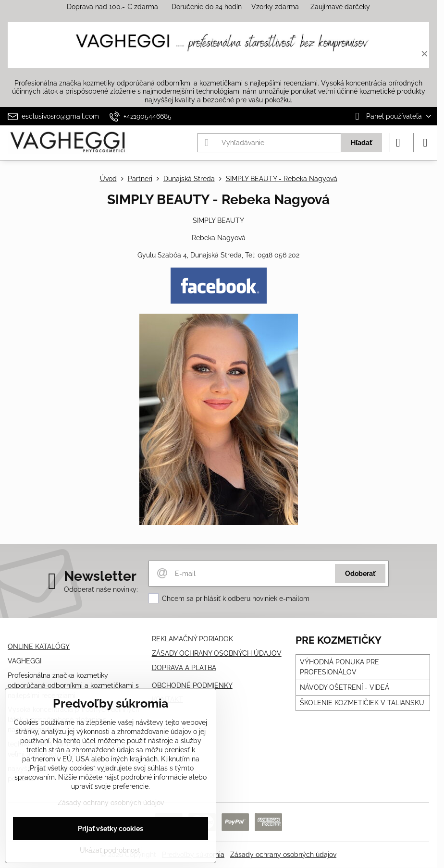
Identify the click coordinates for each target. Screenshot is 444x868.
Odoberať (360, 574)
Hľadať (361, 143)
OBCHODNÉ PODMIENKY (192, 685)
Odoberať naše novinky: (101, 589)
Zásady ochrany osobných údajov (283, 855)
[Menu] (425, 143)
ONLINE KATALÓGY (39, 647)
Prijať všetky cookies (111, 829)
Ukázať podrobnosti (111, 850)
